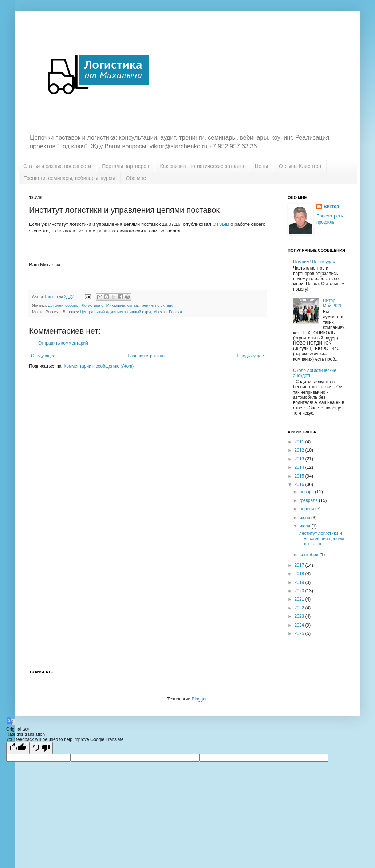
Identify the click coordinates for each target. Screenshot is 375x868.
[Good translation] (18, 748)
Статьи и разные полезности (57, 166)
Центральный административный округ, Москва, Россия (131, 312)
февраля (309, 500)
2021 (300, 599)
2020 (300, 591)
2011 (300, 442)
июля (305, 526)
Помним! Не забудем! (315, 262)
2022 (300, 608)
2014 (300, 467)
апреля (307, 509)
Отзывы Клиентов (300, 166)
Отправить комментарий (63, 343)
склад (133, 305)
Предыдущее (251, 356)
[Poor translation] (41, 748)
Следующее (43, 356)
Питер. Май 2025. (333, 303)
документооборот (64, 305)
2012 (300, 450)
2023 (300, 616)
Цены (261, 166)
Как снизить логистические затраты (202, 166)
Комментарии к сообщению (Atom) (99, 366)
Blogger (199, 699)
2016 (300, 484)
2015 (300, 476)
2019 (300, 582)
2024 (300, 625)
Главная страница (147, 356)
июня (305, 518)
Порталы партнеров (125, 166)
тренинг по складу (157, 305)
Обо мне (136, 178)
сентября (310, 555)
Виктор (331, 207)
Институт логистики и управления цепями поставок (321, 539)
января (307, 492)
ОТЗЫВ (221, 224)
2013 (300, 459)
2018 (300, 574)
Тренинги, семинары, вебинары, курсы (69, 178)
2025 (300, 633)
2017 (300, 565)
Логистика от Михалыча (104, 305)
